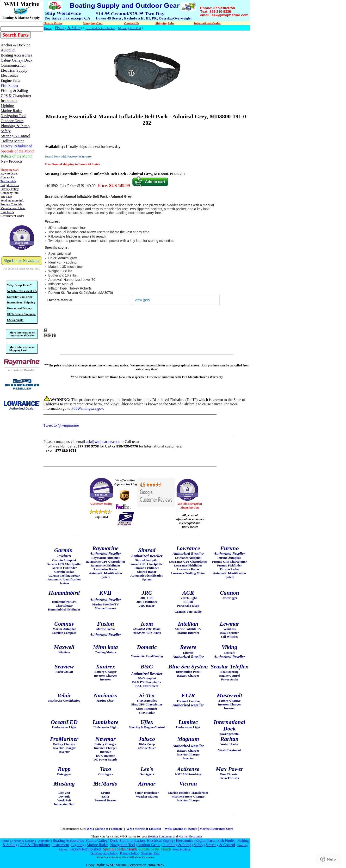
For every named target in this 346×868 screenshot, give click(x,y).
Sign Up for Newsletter (22, 261)
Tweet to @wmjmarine (61, 425)
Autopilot (44, 841)
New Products (182, 849)
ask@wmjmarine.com (103, 442)
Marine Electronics (190, 836)
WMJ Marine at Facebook (105, 829)
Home (48, 28)
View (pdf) (142, 300)
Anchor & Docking (24, 841)
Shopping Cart (150, 853)
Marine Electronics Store (216, 829)
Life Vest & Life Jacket (100, 28)
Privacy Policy (129, 853)
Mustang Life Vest (130, 28)
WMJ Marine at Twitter (181, 829)
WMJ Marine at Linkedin (144, 829)
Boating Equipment (160, 836)
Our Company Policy (104, 853)
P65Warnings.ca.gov (87, 408)
